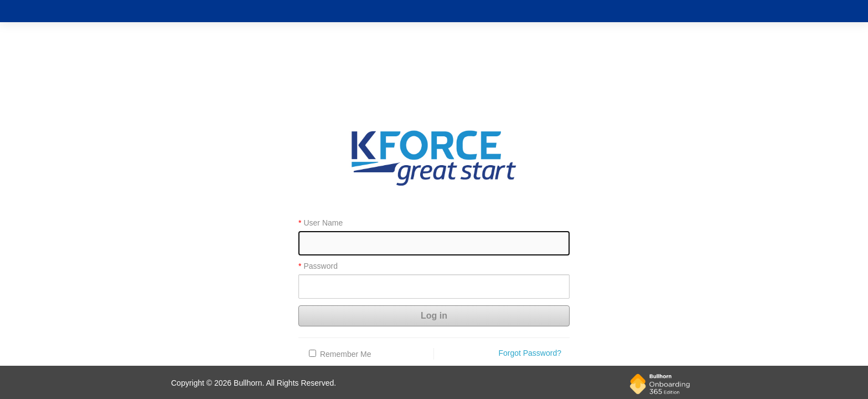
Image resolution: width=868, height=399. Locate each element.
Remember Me (346, 354)
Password (320, 266)
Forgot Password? (530, 353)
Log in (434, 316)
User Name (323, 223)
